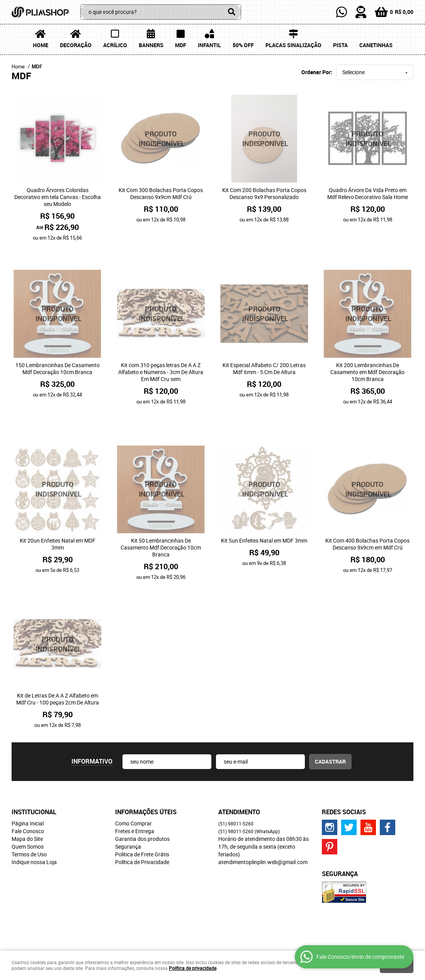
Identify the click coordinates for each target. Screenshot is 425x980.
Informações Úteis (146, 782)
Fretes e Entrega (135, 801)
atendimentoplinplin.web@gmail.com (263, 832)
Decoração (76, 45)
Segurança (128, 816)
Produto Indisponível (161, 139)
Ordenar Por (316, 72)
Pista (340, 45)
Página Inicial (28, 793)
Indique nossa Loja (34, 832)
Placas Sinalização (293, 45)
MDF (181, 45)
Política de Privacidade (142, 832)
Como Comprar (133, 793)
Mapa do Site (27, 809)
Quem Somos (28, 816)
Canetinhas (376, 45)
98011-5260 (236, 793)
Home (41, 45)
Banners (151, 45)
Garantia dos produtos (142, 809)
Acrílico (115, 45)
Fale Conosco (28, 801)
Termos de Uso (29, 824)
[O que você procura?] (231, 12)
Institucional (34, 782)
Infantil (209, 45)
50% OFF (243, 45)
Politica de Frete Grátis (142, 824)
